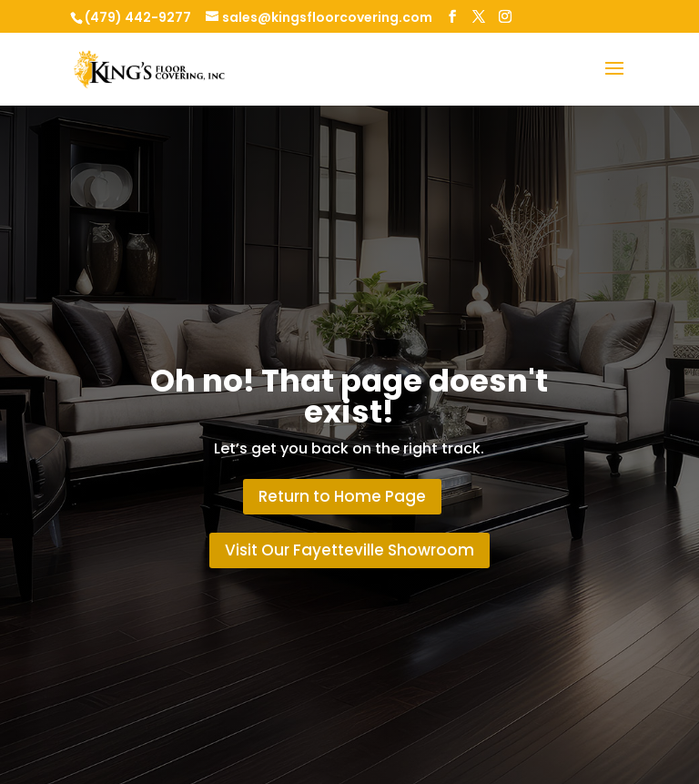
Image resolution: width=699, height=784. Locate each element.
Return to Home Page (342, 496)
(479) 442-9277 (138, 17)
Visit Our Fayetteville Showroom (349, 550)
